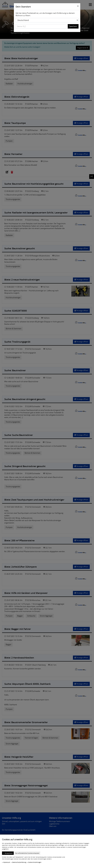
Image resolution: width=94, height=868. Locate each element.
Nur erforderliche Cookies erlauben (27, 853)
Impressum (7, 862)
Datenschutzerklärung (19, 862)
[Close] (78, 6)
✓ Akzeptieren (8, 853)
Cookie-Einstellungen (35, 862)
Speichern (73, 26)
